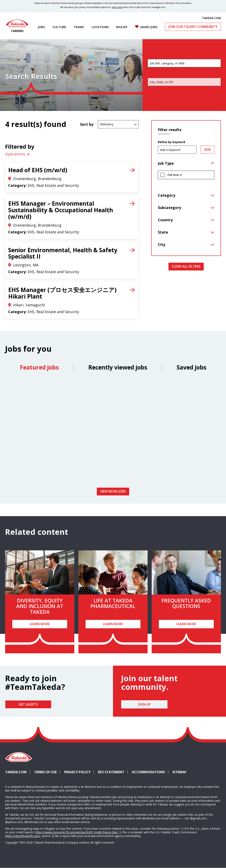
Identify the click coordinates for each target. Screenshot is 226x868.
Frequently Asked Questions (186, 603)
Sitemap (179, 772)
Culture (59, 27)
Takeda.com (16, 772)
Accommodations (150, 772)
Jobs (41, 27)
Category (167, 195)
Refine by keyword (171, 142)
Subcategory (169, 208)
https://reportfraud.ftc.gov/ (23, 836)
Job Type (166, 163)
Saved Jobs (149, 27)
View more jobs (113, 491)
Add (207, 149)
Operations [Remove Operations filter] (15, 154)
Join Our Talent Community (193, 27)
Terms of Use (45, 772)
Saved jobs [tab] (192, 367)
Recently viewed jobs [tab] (118, 367)
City (162, 244)
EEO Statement (111, 772)
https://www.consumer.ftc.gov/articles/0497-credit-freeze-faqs (77, 832)
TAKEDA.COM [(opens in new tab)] (211, 18)
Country (165, 220)
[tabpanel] (113, 431)
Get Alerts (28, 704)
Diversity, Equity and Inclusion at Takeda (40, 606)
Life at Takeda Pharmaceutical (113, 603)
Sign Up (144, 704)
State (163, 232)
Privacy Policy (77, 772)
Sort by (87, 124)
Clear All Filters (186, 266)
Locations (100, 27)
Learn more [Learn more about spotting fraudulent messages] (117, 7)
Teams (79, 27)
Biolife (122, 27)
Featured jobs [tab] (39, 367)
